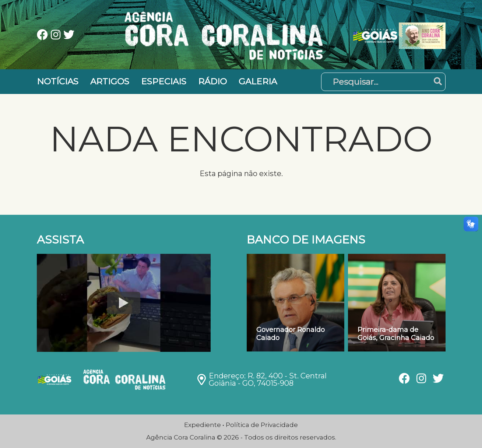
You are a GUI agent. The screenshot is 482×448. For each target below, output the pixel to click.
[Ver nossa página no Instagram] (57, 36)
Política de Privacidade (262, 425)
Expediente (203, 425)
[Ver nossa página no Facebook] (44, 36)
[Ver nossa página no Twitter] (69, 36)
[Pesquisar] (383, 82)
